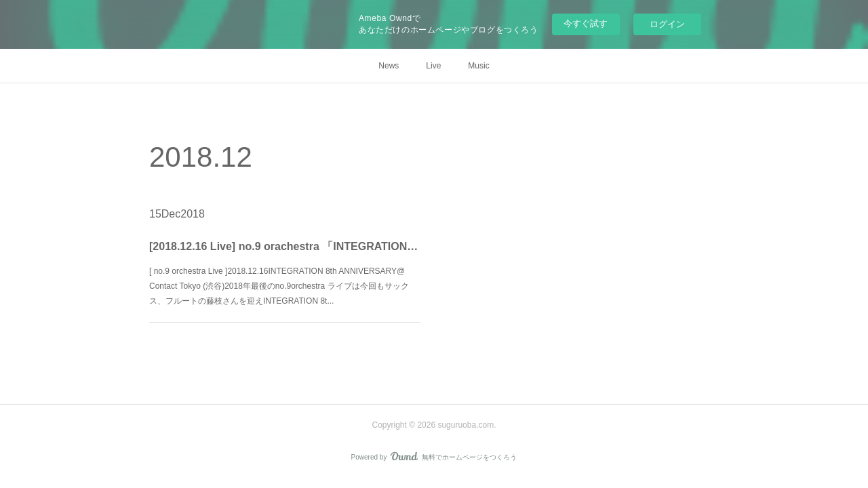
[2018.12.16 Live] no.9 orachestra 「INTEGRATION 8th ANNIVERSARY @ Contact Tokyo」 (284, 246)
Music (478, 66)
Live (433, 66)
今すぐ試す (586, 23)
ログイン (667, 24)
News (389, 66)
